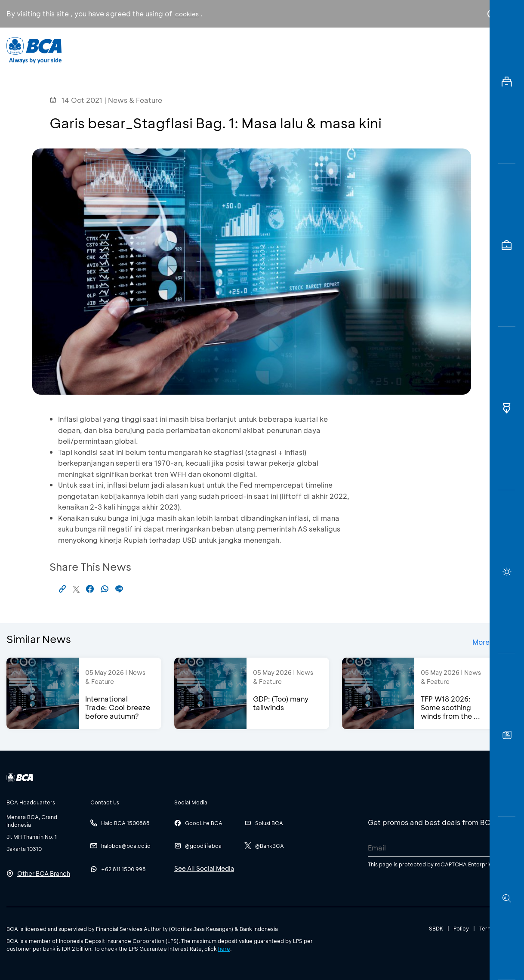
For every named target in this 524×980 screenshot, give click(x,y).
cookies (187, 14)
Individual (183, 50)
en (489, 50)
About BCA (301, 50)
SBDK (436, 928)
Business (240, 50)
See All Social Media (204, 868)
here (224, 949)
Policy (461, 928)
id (474, 50)
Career (359, 50)
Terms (487, 928)
